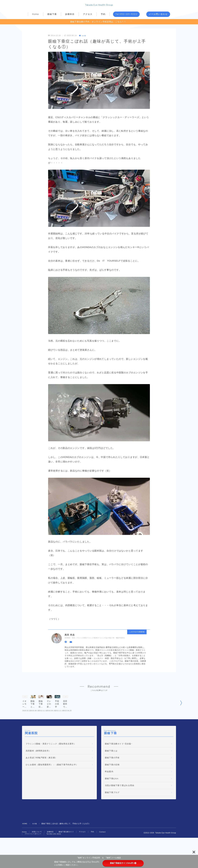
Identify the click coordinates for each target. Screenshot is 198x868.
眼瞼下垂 (52, 15)
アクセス (88, 15)
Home (36, 15)
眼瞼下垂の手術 (112, 772)
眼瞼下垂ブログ (112, 807)
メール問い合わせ (158, 15)
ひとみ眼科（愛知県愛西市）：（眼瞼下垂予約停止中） (52, 779)
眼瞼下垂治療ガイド (69, 846)
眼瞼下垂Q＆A (112, 793)
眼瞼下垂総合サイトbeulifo (123, 863)
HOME (25, 838)
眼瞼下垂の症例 (112, 779)
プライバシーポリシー (34, 849)
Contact (106, 846)
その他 (83, 36)
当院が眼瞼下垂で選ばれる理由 (120, 800)
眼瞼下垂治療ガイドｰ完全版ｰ (119, 758)
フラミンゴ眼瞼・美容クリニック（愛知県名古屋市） (51, 758)
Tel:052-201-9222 (126, 15)
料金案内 (109, 786)
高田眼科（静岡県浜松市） (38, 765)
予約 (103, 15)
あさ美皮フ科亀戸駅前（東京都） (41, 772)
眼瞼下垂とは (111, 765)
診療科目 (70, 15)
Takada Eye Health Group (99, 5)
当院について (38, 846)
